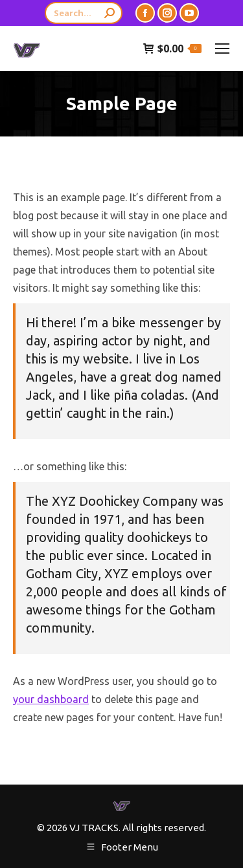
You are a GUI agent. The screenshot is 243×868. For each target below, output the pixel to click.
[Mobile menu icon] (222, 49)
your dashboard (51, 699)
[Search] (84, 13)
